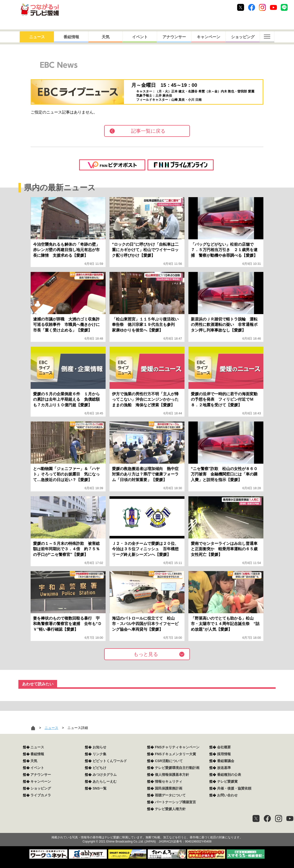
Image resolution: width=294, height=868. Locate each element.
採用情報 (224, 754)
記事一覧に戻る (148, 131)
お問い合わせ (227, 795)
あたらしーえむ (105, 781)
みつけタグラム (105, 775)
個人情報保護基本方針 (172, 775)
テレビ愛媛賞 (227, 781)
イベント (140, 37)
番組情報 (71, 37)
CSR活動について (169, 761)
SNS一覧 (100, 788)
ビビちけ (99, 768)
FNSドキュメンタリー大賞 (175, 754)
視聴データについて (170, 795)
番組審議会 (226, 761)
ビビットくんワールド (110, 761)
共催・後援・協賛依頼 (234, 788)
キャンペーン (208, 37)
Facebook (252, 7)
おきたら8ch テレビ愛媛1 (40, 10)
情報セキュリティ (169, 781)
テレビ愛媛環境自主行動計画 (177, 768)
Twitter (241, 7)
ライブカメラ (41, 795)
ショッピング (243, 37)
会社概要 (224, 747)
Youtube (273, 7)
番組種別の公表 (229, 775)
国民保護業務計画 (169, 788)
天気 (106, 37)
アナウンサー (174, 37)
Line (284, 7)
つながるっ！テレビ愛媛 (147, 829)
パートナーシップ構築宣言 (175, 802)
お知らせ (99, 747)
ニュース (37, 37)
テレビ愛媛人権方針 (170, 809)
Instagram (262, 7)
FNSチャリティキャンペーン (177, 747)
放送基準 (224, 768)
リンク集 (99, 754)
